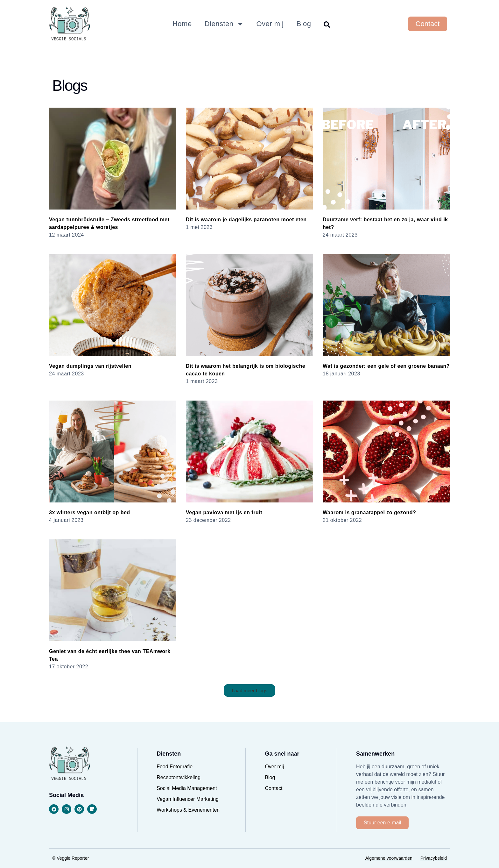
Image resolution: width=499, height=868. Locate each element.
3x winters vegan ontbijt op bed (90, 512)
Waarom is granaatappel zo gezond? (369, 512)
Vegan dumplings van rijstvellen (90, 366)
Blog (304, 24)
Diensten (224, 24)
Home (182, 24)
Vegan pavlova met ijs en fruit (224, 512)
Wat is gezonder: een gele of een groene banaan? (386, 366)
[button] (250, 690)
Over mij (270, 24)
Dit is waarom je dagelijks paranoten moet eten (246, 220)
